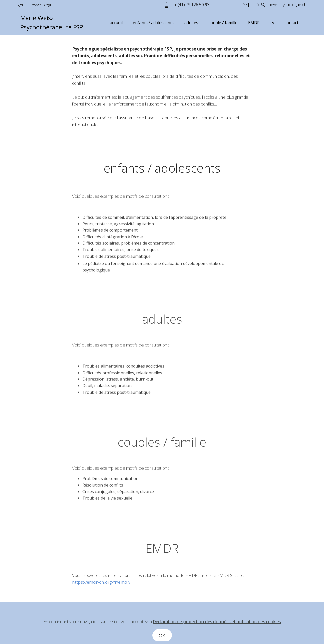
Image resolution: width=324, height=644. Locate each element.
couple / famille (223, 23)
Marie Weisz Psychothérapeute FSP (52, 22)
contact (291, 23)
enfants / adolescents (153, 23)
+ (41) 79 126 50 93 (199, 5)
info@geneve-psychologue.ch (275, 5)
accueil (116, 23)
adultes (191, 23)
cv (272, 23)
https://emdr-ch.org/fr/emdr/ (101, 586)
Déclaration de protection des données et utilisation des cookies (217, 632)
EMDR (254, 23)
